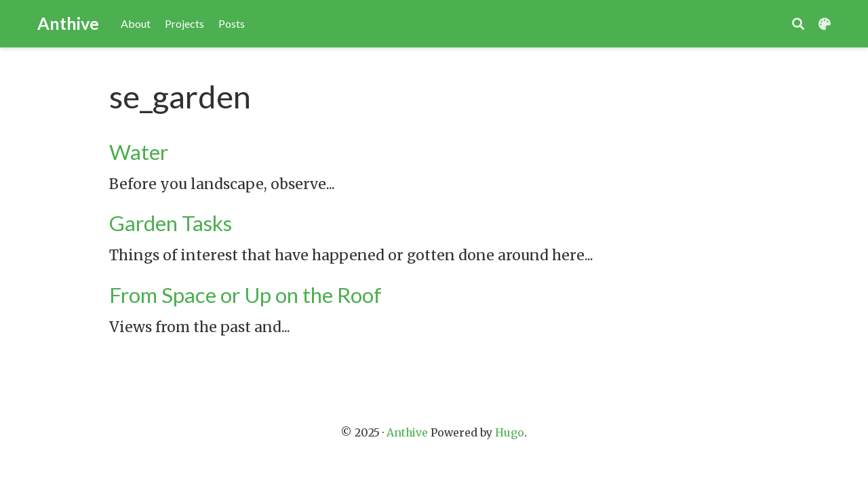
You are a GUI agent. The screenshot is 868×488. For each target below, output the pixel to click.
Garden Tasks (171, 223)
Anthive (68, 23)
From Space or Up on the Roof (245, 295)
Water (139, 152)
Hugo (510, 433)
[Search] (798, 24)
